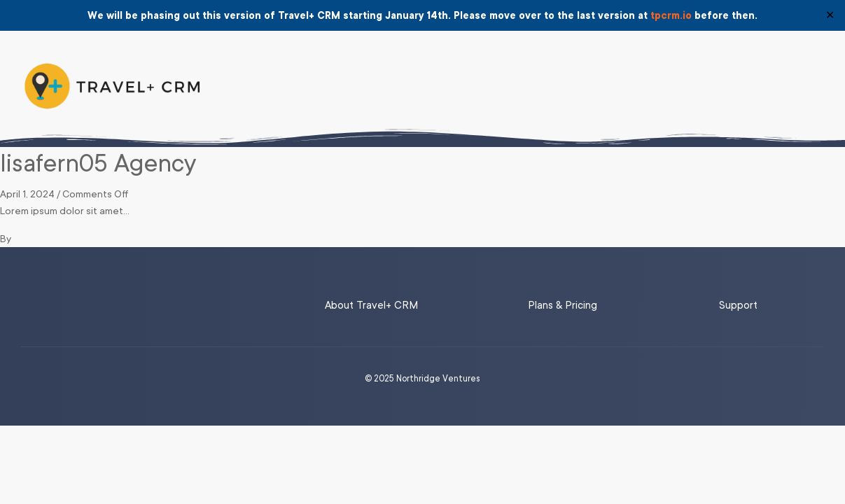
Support (738, 306)
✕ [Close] (830, 15)
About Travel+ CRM (371, 306)
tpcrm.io (671, 15)
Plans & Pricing (563, 306)
